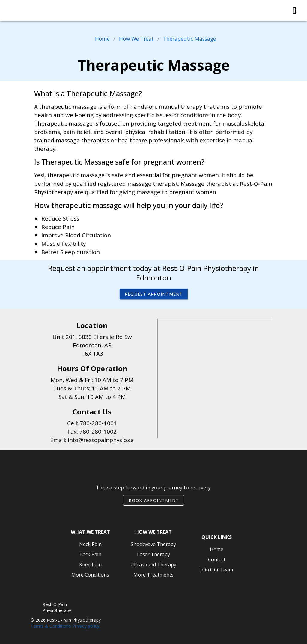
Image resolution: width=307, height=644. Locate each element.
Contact (217, 559)
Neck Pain (90, 544)
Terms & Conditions (51, 626)
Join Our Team (217, 570)
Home (98, 39)
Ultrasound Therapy (153, 565)
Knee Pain (90, 565)
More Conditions (90, 575)
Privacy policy (86, 626)
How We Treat (134, 39)
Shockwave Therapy (153, 544)
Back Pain (90, 554)
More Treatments (153, 575)
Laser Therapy (153, 554)
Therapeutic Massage (192, 39)
